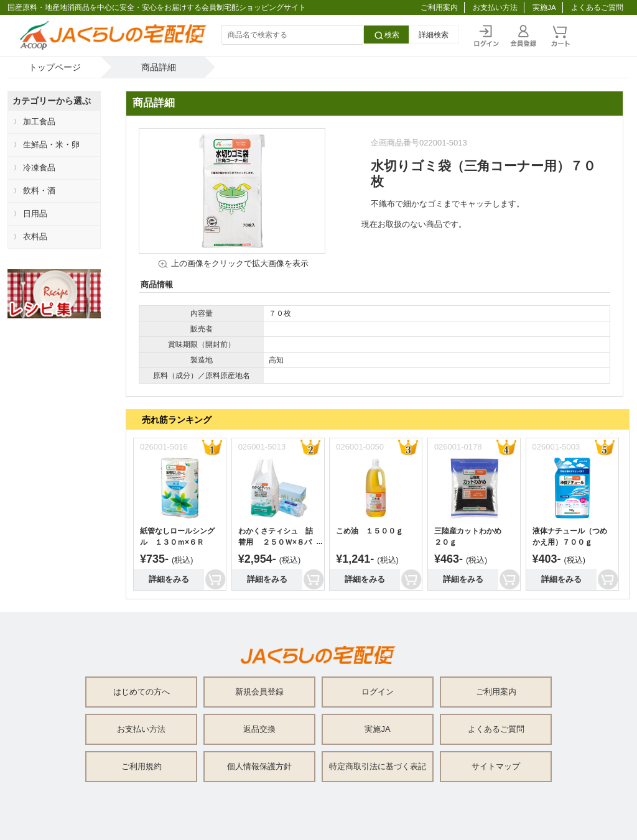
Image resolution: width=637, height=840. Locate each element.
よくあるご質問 (597, 7)
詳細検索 (434, 35)
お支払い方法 (495, 7)
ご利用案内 (439, 7)
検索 (386, 35)
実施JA (544, 7)
